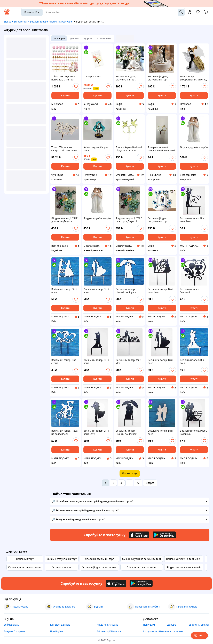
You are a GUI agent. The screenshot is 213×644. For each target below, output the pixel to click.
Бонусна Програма (15, 631)
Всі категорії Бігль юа (109, 631)
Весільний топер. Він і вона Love (193, 220)
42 (138, 483)
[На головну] (7, 14)
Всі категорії (21, 22)
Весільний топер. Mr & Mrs (129, 362)
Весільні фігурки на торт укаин (184, 559)
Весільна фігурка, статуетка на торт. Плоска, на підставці (127, 78)
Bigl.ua (8, 22)
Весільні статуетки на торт (62, 559)
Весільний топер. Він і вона (64, 291)
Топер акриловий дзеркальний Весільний (161, 149)
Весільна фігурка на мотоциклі (99, 567)
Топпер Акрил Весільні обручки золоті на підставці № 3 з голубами (129, 149)
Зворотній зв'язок (199, 625)
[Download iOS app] (139, 535)
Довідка (172, 625)
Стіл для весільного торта (142, 567)
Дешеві (74, 38)
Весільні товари (39, 22)
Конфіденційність (60, 625)
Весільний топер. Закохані (190, 291)
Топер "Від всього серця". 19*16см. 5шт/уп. (64, 149)
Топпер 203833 (92, 77)
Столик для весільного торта (25, 567)
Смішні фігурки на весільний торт (142, 559)
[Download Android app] (164, 535)
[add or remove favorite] (76, 87)
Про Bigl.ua (57, 631)
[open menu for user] (190, 12)
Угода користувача (107, 625)
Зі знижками (104, 38)
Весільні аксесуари (61, 22)
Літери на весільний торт (99, 559)
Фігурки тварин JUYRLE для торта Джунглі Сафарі (65, 220)
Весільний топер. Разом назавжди (194, 432)
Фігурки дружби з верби (194, 147)
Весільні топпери (62, 567)
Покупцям (149, 625)
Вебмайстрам (12, 625)
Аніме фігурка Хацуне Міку (96, 149)
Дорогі (88, 38)
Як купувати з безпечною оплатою (163, 631)
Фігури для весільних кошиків (184, 567)
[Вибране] (198, 13)
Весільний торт (25, 559)
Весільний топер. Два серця (64, 362)
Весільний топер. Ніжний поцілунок (126, 291)
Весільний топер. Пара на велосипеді (65, 432)
